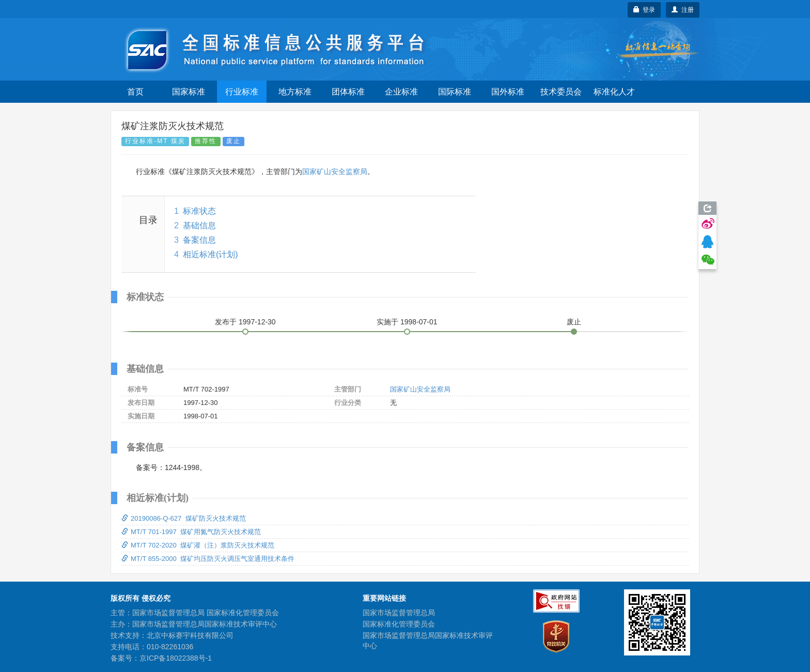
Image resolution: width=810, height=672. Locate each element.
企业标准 (401, 92)
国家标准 (189, 92)
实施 (407, 322)
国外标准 (508, 92)
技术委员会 (561, 92)
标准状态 (199, 211)
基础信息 (199, 225)
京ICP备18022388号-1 (176, 658)
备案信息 (199, 240)
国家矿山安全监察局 (335, 171)
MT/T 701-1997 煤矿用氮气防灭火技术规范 (191, 532)
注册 (683, 10)
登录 (644, 10)
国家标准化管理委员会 (399, 624)
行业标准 (242, 92)
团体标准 (348, 92)
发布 (245, 322)
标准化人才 (614, 92)
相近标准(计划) (211, 254)
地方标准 (295, 92)
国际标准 (455, 92)
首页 (135, 92)
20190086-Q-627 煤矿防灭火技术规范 (184, 518)
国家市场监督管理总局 (399, 613)
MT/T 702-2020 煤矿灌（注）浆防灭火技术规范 (198, 545)
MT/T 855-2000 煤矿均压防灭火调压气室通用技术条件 (208, 559)
